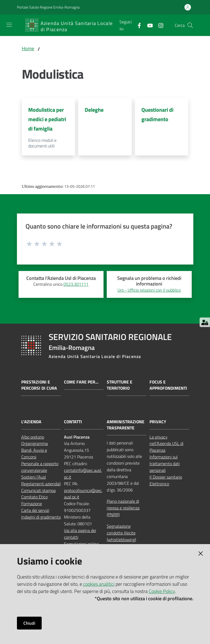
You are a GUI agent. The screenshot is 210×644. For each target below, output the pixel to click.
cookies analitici (99, 584)
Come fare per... (81, 382)
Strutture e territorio (120, 385)
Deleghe (94, 110)
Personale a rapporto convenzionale (40, 467)
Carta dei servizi (35, 510)
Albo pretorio (33, 437)
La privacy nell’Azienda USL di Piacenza (166, 444)
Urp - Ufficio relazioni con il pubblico (149, 290)
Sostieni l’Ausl (34, 477)
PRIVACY (158, 422)
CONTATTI (73, 422)
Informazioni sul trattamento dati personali (165, 464)
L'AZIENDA (31, 422)
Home (28, 48)
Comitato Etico (34, 497)
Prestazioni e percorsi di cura (39, 385)
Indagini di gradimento (41, 517)
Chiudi (29, 623)
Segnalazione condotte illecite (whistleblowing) (121, 533)
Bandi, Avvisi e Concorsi (34, 453)
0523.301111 (76, 284)
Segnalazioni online (81, 544)
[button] (190, 25)
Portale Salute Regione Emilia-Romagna (48, 7)
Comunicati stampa (38, 490)
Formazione (32, 504)
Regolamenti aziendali (41, 484)
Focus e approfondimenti (168, 385)
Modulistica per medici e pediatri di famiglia (47, 119)
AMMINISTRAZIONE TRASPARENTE (126, 425)
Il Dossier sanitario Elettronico (166, 480)
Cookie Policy (162, 591)
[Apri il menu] (9, 25)
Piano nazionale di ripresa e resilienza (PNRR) (123, 508)
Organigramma (35, 443)
